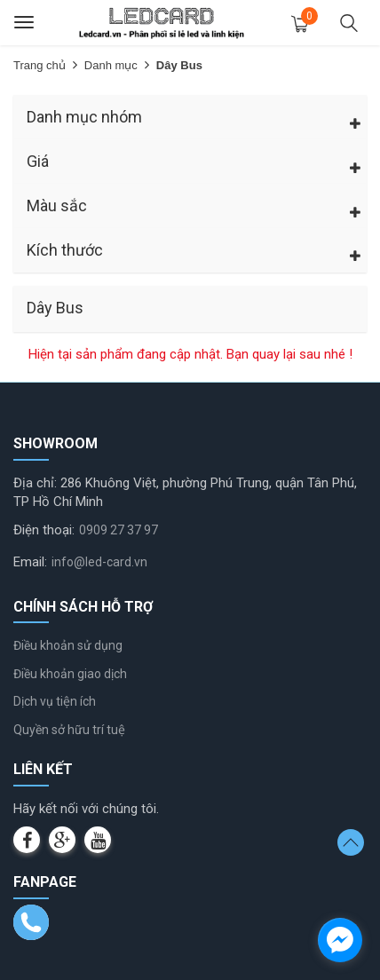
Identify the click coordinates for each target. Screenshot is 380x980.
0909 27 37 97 (119, 530)
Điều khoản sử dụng (68, 645)
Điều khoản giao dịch (70, 674)
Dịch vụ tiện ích (55, 701)
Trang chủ (40, 65)
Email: (30, 562)
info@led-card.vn (99, 562)
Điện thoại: (44, 530)
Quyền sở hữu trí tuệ (69, 730)
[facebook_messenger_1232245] (340, 940)
